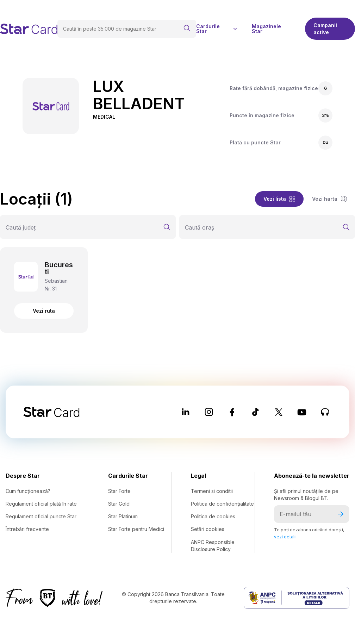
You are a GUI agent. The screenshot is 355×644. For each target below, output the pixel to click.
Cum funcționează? (28, 491)
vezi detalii (285, 537)
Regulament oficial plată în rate (41, 504)
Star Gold (119, 504)
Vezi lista (279, 199)
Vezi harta (329, 199)
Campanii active (325, 29)
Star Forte (119, 491)
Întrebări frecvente (27, 529)
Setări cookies (208, 529)
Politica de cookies (213, 516)
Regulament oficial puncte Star (41, 516)
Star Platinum (123, 516)
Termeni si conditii (212, 491)
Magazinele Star (266, 29)
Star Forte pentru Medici (136, 529)
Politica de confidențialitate (222, 504)
